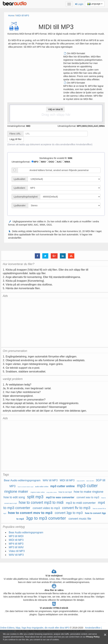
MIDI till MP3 (23, 16)
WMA (66, 162)
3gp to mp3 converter (46, 518)
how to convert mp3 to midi (41, 503)
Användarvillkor (84, 144)
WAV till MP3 (50, 480)
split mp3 (35, 497)
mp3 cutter (87, 486)
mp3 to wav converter (60, 497)
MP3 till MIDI (16, 536)
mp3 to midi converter (81, 503)
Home (11, 16)
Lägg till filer (16, 139)
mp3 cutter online (62, 486)
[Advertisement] (35, 75)
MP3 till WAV (16, 547)
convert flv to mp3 (76, 508)
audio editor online (42, 487)
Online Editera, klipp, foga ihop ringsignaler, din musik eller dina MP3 (35, 628)
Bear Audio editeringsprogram (22, 480)
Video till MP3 (81, 481)
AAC (58, 162)
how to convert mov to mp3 (30, 513)
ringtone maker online (38, 492)
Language (95, 4)
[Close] (105, 635)
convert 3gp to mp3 (69, 513)
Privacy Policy (93, 637)
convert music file (80, 519)
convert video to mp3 (46, 508)
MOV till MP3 (90, 481)
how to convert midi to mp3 (26, 487)
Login (79, 4)
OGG (50, 162)
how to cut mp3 (65, 492)
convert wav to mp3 (88, 497)
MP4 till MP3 (16, 544)
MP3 (35, 162)
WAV (42, 162)
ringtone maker (16, 491)
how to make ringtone (89, 492)
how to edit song (14, 497)
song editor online (52, 492)
